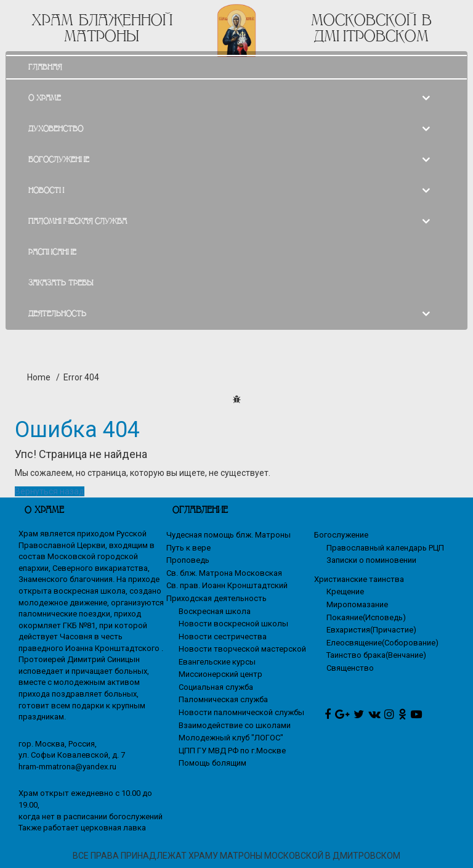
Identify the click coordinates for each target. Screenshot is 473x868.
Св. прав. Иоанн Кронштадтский (227, 585)
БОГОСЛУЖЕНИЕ (59, 159)
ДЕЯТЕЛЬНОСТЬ (57, 313)
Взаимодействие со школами (235, 725)
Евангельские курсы (217, 662)
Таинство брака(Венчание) (376, 655)
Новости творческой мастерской (242, 649)
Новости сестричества (223, 637)
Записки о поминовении (371, 560)
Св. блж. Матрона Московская (224, 573)
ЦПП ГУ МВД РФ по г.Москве (232, 751)
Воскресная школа (215, 611)
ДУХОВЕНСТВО (56, 129)
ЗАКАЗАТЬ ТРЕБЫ (61, 283)
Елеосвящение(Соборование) (382, 643)
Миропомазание (357, 604)
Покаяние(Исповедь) (366, 617)
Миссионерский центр (220, 674)
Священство (350, 668)
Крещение (345, 592)
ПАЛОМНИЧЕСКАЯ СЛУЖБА (78, 221)
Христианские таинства (359, 579)
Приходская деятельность (216, 598)
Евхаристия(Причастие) (371, 630)
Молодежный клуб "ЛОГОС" (231, 738)
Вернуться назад (50, 491)
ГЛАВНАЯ (45, 67)
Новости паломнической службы (241, 712)
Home (39, 377)
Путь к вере (188, 548)
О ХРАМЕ (45, 98)
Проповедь (188, 560)
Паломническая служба (223, 699)
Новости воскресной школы (233, 624)
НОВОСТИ (46, 190)
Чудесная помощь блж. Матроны (228, 535)
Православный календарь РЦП (385, 548)
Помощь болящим (212, 763)
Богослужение (341, 535)
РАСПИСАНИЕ (52, 252)
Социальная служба (216, 687)
